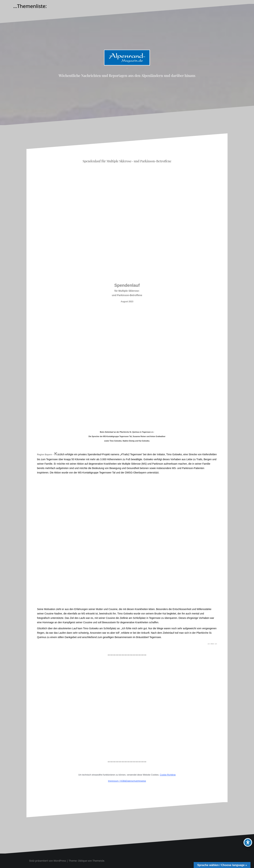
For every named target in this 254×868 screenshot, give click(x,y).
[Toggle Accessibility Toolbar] (248, 842)
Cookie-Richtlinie (168, 775)
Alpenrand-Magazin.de (127, 68)
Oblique (83, 861)
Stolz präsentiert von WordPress (48, 861)
